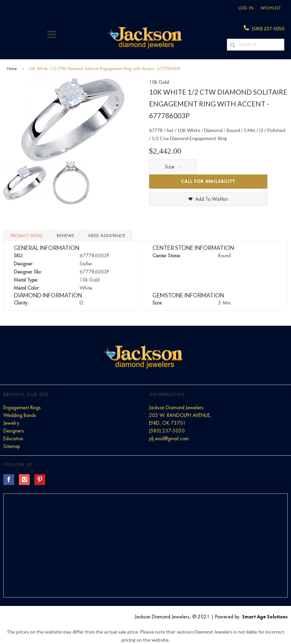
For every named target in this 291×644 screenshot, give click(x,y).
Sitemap (12, 446)
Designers (14, 431)
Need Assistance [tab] (107, 236)
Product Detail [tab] (27, 236)
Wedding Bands (20, 415)
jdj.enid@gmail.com (169, 439)
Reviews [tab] (66, 236)
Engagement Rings (22, 408)
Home (12, 69)
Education (13, 439)
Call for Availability (208, 181)
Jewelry (11, 423)
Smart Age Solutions (265, 617)
